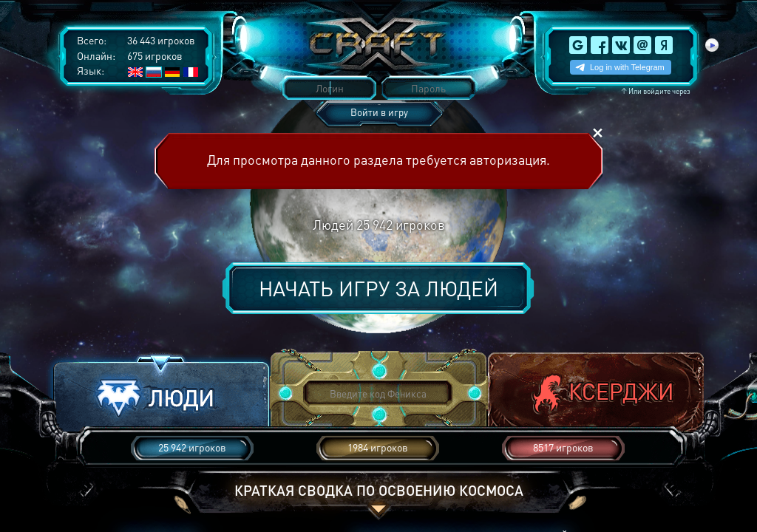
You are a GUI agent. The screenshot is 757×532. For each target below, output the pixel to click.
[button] (161, 394)
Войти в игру (379, 112)
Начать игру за (378, 288)
